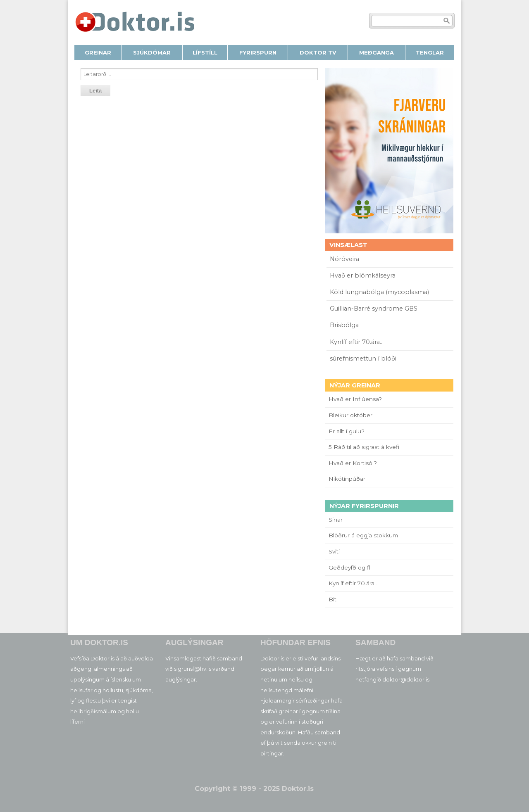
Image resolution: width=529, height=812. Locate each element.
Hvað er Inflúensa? (355, 399)
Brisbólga (344, 325)
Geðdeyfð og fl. (350, 567)
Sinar (336, 520)
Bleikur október (350, 415)
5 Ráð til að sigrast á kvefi (365, 447)
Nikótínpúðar (347, 479)
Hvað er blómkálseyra (363, 275)
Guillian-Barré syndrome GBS (374, 309)
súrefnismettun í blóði (363, 359)
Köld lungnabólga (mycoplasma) (379, 292)
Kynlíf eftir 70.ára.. (356, 342)
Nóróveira (344, 259)
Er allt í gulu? (348, 431)
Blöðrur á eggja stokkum (363, 535)
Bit (332, 599)
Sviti (334, 551)
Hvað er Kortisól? (354, 463)
